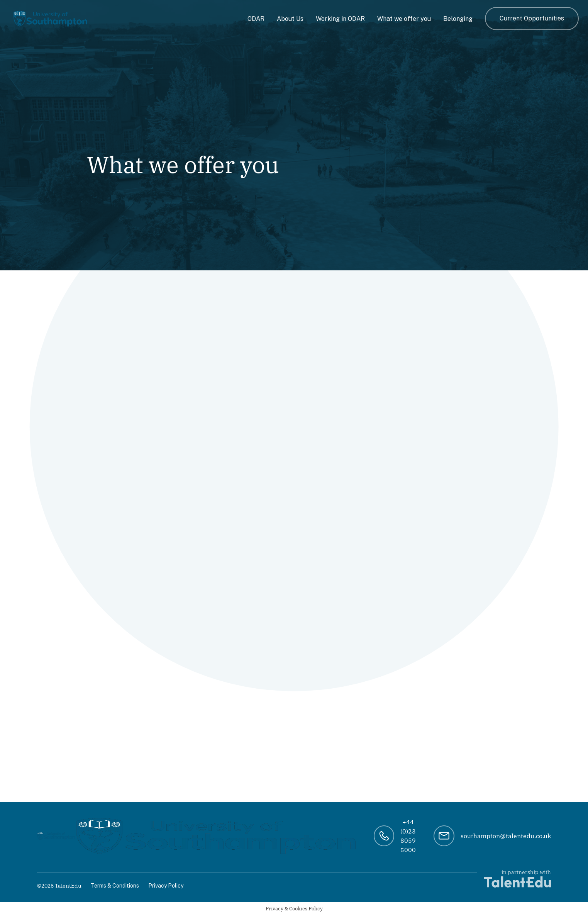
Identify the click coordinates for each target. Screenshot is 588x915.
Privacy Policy (166, 886)
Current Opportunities (532, 18)
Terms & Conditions (115, 886)
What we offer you (404, 19)
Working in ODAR (340, 19)
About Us (290, 19)
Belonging (458, 19)
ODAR (256, 19)
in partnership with (518, 878)
